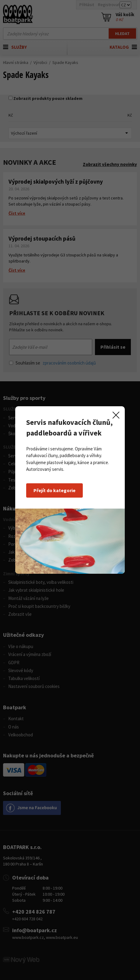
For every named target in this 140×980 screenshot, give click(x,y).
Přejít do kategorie (54, 490)
